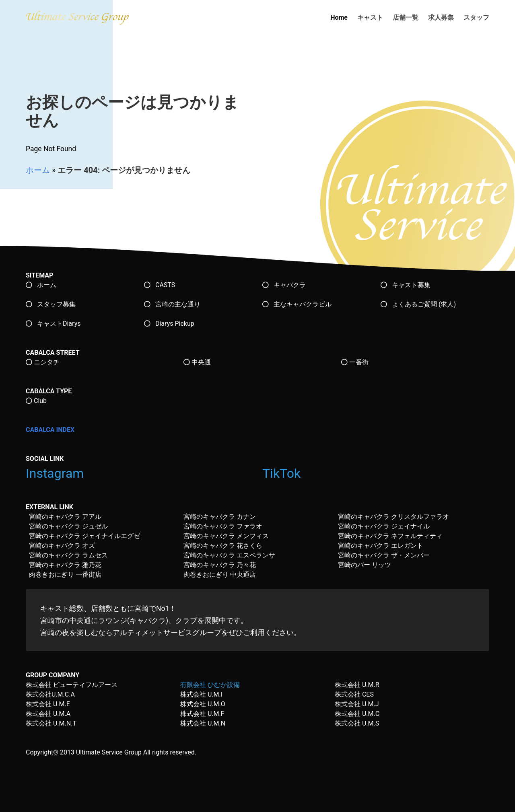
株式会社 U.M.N (203, 723)
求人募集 (441, 17)
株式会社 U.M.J (357, 704)
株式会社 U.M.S (357, 723)
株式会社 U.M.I (201, 694)
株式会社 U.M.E (48, 704)
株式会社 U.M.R (357, 685)
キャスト (370, 17)
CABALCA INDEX (50, 430)
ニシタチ (43, 362)
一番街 (355, 362)
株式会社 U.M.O (203, 704)
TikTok (283, 473)
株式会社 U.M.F (202, 714)
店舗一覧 (406, 17)
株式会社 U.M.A (48, 714)
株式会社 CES (354, 694)
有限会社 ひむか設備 (210, 685)
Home (339, 17)
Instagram (56, 473)
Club (36, 401)
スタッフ (476, 17)
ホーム (38, 170)
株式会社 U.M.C (357, 714)
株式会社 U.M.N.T (51, 723)
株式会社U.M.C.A (50, 694)
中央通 (197, 362)
